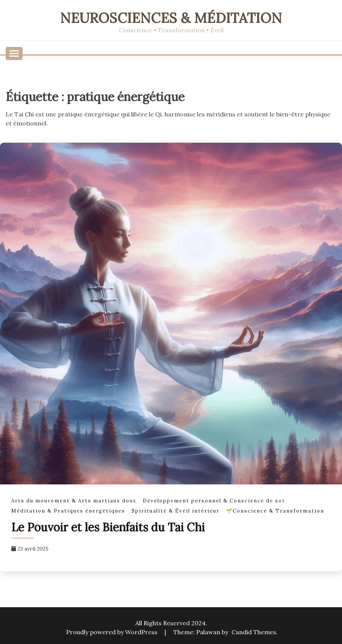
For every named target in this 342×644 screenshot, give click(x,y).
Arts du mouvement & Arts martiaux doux (74, 501)
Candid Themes (254, 632)
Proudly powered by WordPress (113, 632)
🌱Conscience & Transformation (275, 511)
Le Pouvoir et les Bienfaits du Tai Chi (108, 527)
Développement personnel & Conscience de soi (214, 501)
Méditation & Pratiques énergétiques (68, 511)
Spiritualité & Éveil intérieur (176, 511)
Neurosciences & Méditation (171, 18)
